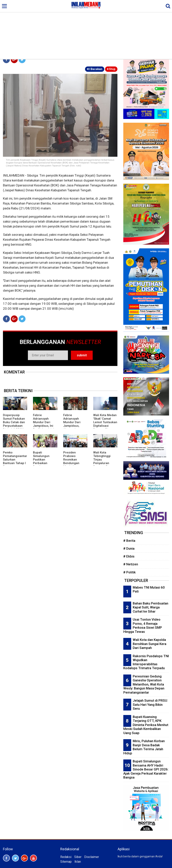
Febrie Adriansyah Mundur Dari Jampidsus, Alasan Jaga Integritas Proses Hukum (75, 426)
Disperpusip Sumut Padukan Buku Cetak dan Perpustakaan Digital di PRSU (14, 422)
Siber (78, 857)
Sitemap (66, 862)
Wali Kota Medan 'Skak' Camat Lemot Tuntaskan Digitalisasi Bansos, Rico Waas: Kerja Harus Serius (105, 426)
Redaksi (66, 857)
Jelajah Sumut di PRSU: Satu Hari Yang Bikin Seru (150, 704)
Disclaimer (92, 857)
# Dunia (129, 548)
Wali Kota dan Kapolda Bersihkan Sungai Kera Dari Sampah (150, 644)
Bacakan (95, 69)
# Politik (129, 572)
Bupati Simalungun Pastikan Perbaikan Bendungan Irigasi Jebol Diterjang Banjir (44, 463)
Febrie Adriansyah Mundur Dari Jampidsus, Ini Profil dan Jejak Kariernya (44, 424)
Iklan (78, 862)
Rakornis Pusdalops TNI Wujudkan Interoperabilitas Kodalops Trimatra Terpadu (146, 662)
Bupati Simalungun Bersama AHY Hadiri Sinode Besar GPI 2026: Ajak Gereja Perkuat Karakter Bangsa (146, 769)
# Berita (129, 541)
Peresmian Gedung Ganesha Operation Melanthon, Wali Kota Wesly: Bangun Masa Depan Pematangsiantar (144, 684)
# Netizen (131, 564)
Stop (111, 69)
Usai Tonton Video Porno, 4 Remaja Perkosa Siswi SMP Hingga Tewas (143, 626)
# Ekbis (129, 556)
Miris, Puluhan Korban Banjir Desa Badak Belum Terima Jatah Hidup (144, 747)
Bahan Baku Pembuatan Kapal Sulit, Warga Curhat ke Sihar (150, 607)
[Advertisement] (86, 29)
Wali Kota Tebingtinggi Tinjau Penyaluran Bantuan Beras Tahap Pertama (104, 461)
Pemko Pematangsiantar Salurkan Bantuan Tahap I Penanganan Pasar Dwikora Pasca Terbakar (15, 463)
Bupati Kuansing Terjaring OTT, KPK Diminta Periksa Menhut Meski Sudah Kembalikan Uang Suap (146, 725)
